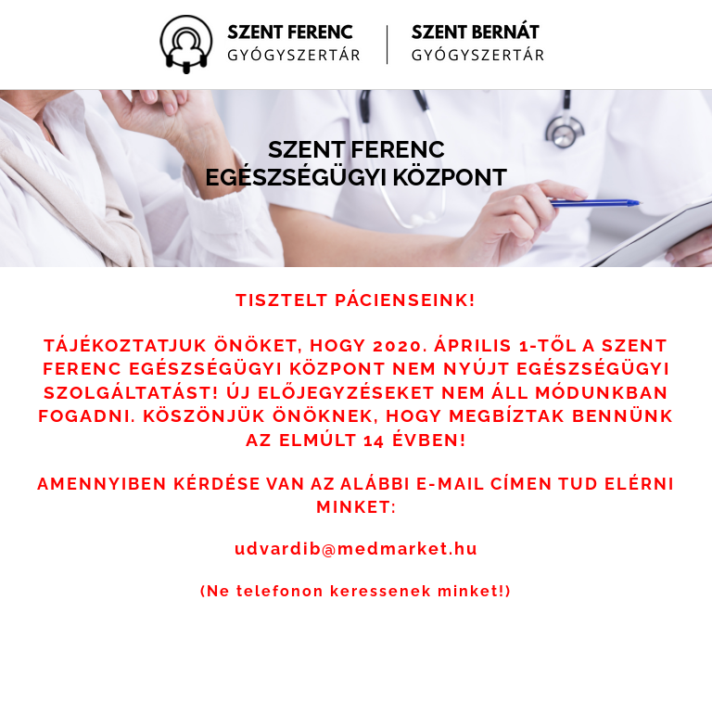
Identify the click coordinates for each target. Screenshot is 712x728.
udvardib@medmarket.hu (356, 549)
